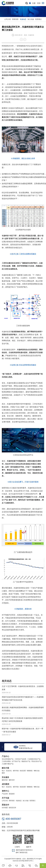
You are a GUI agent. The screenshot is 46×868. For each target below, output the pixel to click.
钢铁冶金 (37, 771)
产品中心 (5, 756)
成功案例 (5, 784)
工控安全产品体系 (20, 759)
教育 (3, 773)
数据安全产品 (26, 761)
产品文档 (5, 794)
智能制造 (30, 771)
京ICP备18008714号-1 (26, 861)
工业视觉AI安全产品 (34, 759)
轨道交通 (23, 771)
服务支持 (12, 780)
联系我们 (38, 19)
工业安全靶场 (6, 761)
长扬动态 (23, 19)
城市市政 (16, 771)
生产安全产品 (16, 761)
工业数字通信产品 (8, 764)
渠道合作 (5, 805)
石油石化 (9, 771)
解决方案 (5, 768)
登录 (39, 3)
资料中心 (5, 791)
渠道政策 (12, 794)
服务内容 (5, 780)
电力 (3, 771)
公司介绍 (8, 19)
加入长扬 (31, 19)
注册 (34, 3)
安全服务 (5, 777)
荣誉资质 (15, 19)
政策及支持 (12, 808)
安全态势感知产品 (8, 759)
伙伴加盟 (5, 808)
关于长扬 (5, 798)
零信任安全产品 (37, 761)
